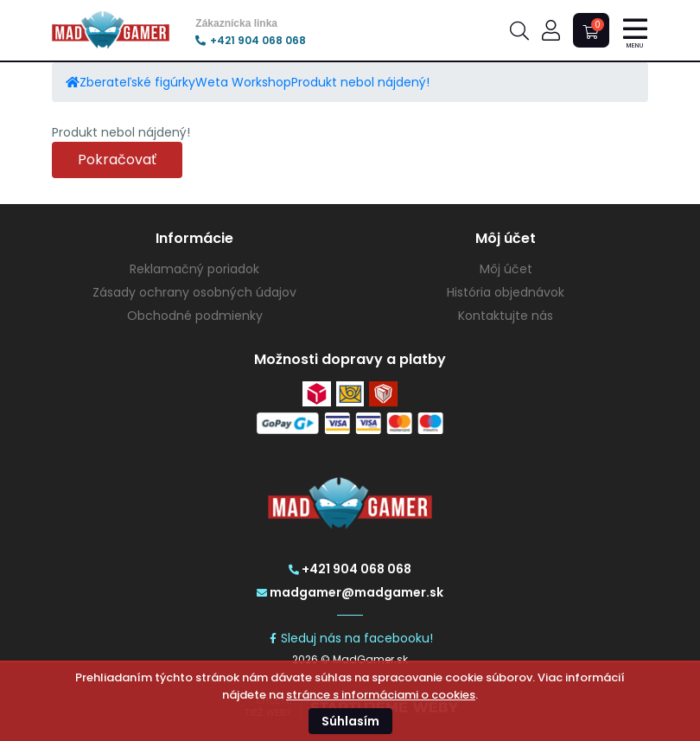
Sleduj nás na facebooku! (350, 638)
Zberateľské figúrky (137, 82)
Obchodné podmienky (195, 316)
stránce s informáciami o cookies (381, 695)
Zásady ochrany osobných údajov (194, 292)
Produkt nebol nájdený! (360, 82)
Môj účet (506, 269)
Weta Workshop (243, 82)
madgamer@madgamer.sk (350, 592)
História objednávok (506, 292)
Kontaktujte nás (506, 316)
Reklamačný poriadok (194, 269)
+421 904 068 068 (251, 41)
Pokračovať (117, 160)
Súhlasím (350, 721)
